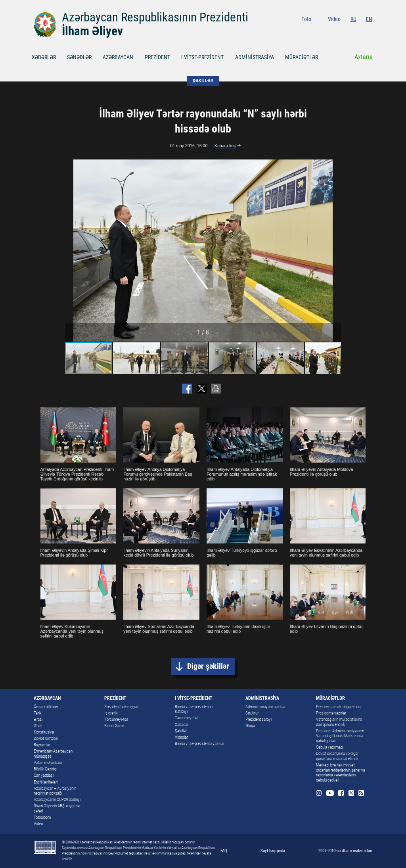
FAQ (224, 851)
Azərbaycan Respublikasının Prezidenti (155, 17)
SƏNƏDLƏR (79, 57)
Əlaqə (250, 726)
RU (353, 19)
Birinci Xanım (115, 726)
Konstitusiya (44, 732)
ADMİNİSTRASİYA (255, 57)
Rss (369, 31)
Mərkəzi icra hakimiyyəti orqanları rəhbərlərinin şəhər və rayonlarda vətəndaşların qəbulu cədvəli (341, 773)
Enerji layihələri (46, 782)
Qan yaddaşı (44, 775)
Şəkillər (181, 731)
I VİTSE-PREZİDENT (202, 57)
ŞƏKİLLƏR (203, 81)
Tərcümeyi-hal (116, 719)
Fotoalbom (42, 817)
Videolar (181, 737)
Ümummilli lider (46, 707)
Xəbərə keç (225, 146)
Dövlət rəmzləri (46, 738)
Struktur (252, 713)
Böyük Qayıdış (45, 769)
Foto (306, 19)
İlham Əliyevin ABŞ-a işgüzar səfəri (57, 808)
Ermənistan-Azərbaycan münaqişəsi (53, 754)
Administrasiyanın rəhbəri (266, 707)
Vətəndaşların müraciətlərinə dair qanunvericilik (339, 722)
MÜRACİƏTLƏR (302, 57)
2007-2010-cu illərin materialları (345, 851)
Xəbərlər (182, 725)
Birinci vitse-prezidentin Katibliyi (194, 709)
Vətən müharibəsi (48, 763)
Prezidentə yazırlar (331, 713)
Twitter (359, 31)
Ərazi (38, 719)
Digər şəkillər (208, 666)
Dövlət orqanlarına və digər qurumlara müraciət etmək (337, 756)
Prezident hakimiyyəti (122, 707)
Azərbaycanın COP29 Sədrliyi (57, 800)
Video (334, 19)
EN (369, 19)
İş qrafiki (111, 713)
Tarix (38, 713)
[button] (334, 251)
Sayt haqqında (273, 851)
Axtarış (363, 57)
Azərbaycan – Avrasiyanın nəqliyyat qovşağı (55, 791)
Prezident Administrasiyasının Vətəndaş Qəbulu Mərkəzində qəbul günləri (340, 736)
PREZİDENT (157, 57)
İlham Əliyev (92, 31)
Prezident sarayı (259, 719)
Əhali (38, 726)
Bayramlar (42, 745)
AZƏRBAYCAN (118, 57)
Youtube (337, 31)
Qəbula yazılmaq (329, 747)
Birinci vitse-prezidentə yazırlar (200, 744)
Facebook (349, 31)
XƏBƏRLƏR (44, 57)
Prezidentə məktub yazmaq (338, 707)
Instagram (326, 31)
